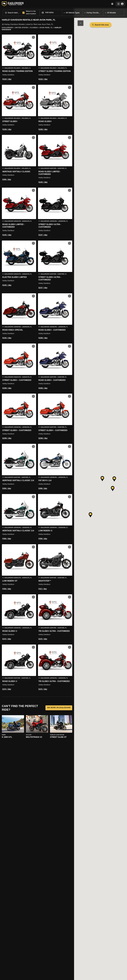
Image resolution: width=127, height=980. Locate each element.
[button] (19, 58)
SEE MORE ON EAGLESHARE (59, 708)
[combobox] (12, 13)
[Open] (83, 12)
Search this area (101, 25)
